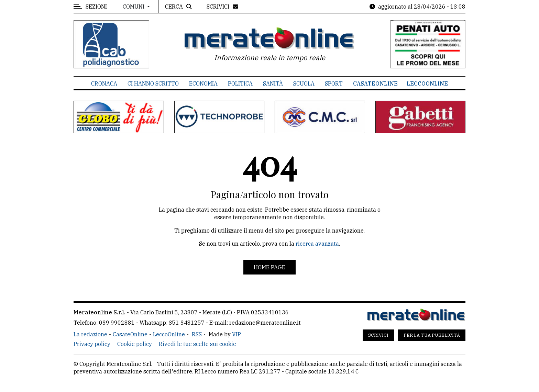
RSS (197, 334)
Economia (203, 83)
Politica (240, 83)
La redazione (90, 334)
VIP (236, 334)
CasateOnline (375, 83)
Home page (269, 267)
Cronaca (104, 83)
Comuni (134, 7)
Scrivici (378, 335)
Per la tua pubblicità (432, 335)
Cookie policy (135, 344)
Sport (334, 83)
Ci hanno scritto (153, 83)
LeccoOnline (427, 83)
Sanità (273, 83)
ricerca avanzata (317, 244)
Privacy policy (92, 344)
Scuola (304, 83)
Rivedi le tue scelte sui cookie (197, 344)
